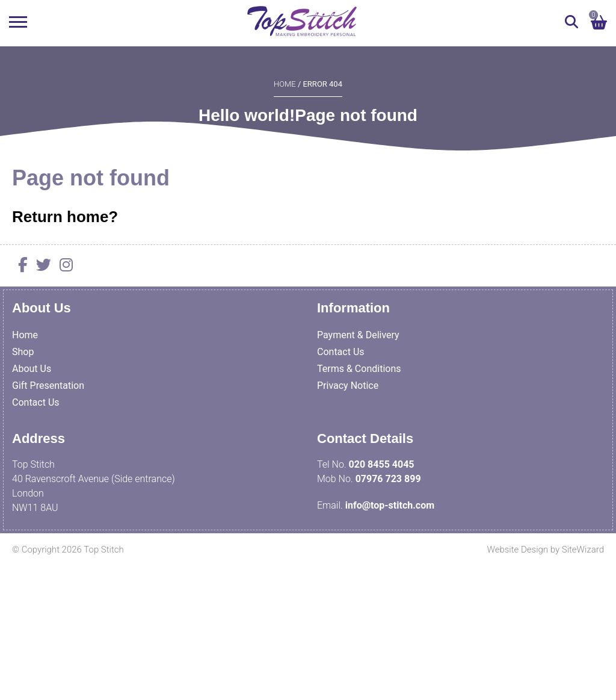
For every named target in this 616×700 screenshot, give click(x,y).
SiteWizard (583, 550)
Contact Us (36, 402)
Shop (23, 352)
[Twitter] (41, 267)
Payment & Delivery (358, 335)
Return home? (65, 217)
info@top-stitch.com (390, 505)
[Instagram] (63, 267)
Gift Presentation (48, 386)
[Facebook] (20, 267)
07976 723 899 (388, 479)
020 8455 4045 (382, 464)
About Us (32, 369)
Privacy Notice (348, 386)
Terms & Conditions (359, 369)
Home (285, 84)
